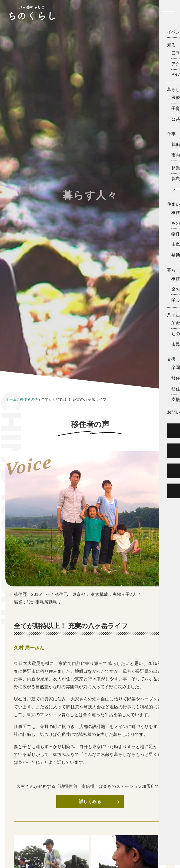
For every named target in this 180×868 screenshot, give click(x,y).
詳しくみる (90, 802)
